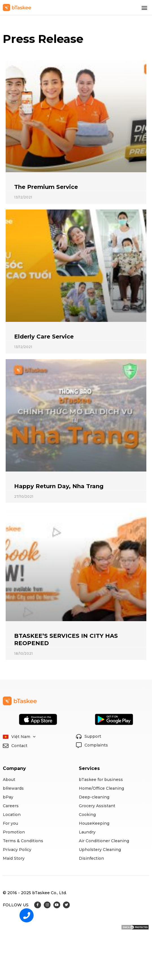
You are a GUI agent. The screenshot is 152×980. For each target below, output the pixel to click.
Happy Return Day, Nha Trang (59, 486)
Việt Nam (23, 737)
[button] (145, 7)
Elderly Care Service (44, 337)
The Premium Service (46, 187)
